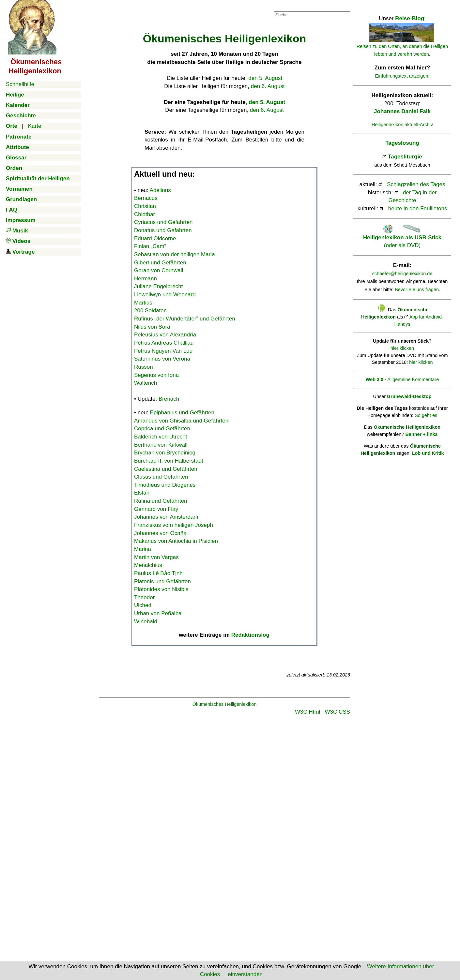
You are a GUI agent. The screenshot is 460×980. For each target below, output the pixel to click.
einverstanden (245, 974)
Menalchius (148, 565)
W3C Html (307, 712)
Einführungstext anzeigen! (402, 76)
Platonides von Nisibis (161, 589)
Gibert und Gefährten (160, 263)
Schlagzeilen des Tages (416, 184)
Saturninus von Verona (162, 359)
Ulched (143, 605)
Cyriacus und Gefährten (163, 222)
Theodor (144, 597)
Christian (145, 206)
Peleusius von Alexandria (165, 335)
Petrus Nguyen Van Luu (163, 351)
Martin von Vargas (156, 557)
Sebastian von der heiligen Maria (175, 254)
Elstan (142, 493)
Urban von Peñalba (158, 613)
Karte (35, 126)
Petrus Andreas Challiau (164, 343)
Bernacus (146, 198)
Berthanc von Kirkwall (161, 445)
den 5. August (265, 78)
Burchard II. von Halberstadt (169, 461)
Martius (143, 303)
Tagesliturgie (405, 157)
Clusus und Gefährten (161, 477)
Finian (150, 246)
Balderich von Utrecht (161, 437)
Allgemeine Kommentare (413, 379)
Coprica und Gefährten (162, 429)
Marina (143, 549)
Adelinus (160, 190)
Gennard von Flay (156, 509)
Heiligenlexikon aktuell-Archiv (402, 125)
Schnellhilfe (20, 84)
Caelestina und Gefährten (166, 469)
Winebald (146, 622)
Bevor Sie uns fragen (417, 290)
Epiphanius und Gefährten (182, 413)
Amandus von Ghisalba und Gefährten (181, 421)
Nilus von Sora (152, 327)
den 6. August (268, 86)
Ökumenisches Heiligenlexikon (225, 704)
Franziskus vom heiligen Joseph (174, 525)
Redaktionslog (250, 635)
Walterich (146, 383)
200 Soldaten (150, 311)
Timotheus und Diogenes (165, 485)
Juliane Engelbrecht (158, 286)
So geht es (426, 415)
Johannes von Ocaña (160, 533)
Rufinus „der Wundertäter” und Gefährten (185, 319)
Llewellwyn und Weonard (165, 295)
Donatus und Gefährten (163, 230)
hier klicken (402, 348)
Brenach (169, 399)
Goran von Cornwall (159, 270)
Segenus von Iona (156, 375)
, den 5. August (265, 102)
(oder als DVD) (402, 237)
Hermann (146, 279)
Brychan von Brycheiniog (165, 453)
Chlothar (145, 214)
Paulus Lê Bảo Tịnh (158, 573)
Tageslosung (402, 143)
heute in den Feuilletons (418, 208)
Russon (144, 367)
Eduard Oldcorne (155, 238)
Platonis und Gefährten (162, 581)
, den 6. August (265, 110)
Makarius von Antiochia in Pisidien (176, 541)
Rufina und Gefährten (161, 501)
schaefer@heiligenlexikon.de (402, 274)
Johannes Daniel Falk (402, 111)
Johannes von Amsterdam (166, 517)
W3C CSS (337, 712)
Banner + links (421, 434)
